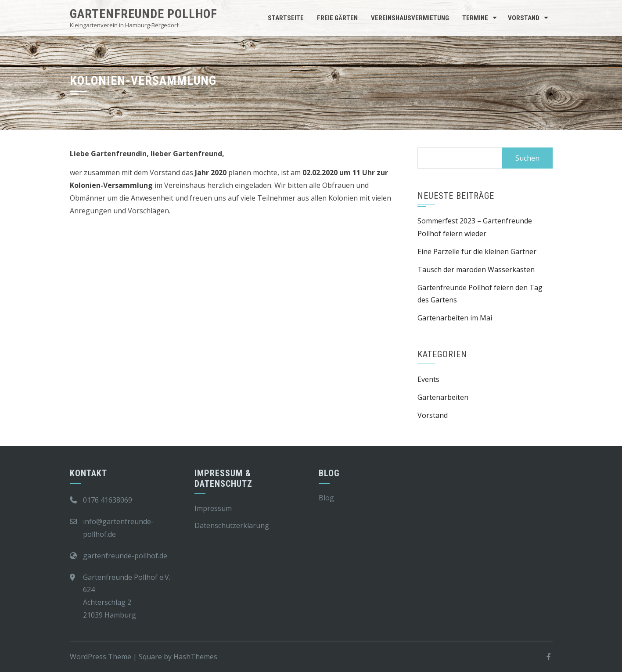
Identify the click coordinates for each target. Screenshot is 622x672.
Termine (475, 18)
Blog (326, 498)
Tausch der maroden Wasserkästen (476, 270)
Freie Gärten (337, 18)
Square (150, 657)
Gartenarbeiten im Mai (455, 318)
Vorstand (524, 18)
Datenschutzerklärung (232, 525)
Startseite (286, 18)
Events (428, 379)
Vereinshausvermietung (410, 18)
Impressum (213, 508)
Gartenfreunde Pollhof (144, 14)
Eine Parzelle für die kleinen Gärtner (477, 252)
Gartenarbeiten (443, 397)
